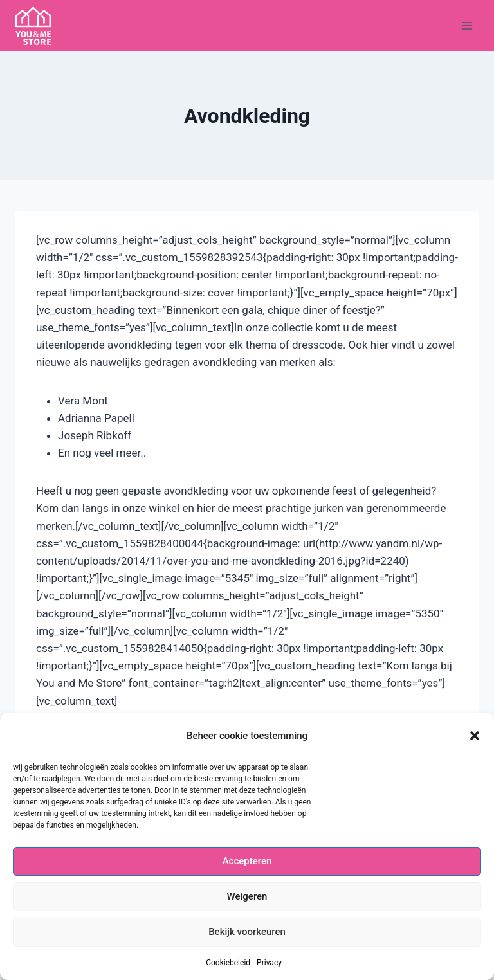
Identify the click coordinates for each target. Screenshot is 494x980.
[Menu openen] (467, 25)
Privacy (269, 963)
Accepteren (247, 861)
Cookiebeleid (228, 963)
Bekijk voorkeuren (247, 932)
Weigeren (247, 896)
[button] (475, 736)
